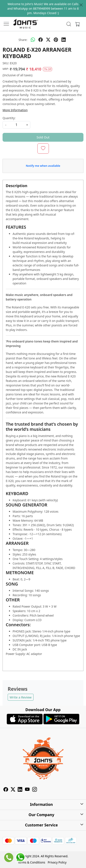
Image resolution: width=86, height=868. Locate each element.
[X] (13, 790)
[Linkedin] (20, 790)
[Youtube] (27, 790)
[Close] (81, 5)
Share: (23, 40)
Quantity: (9, 118)
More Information (15, 110)
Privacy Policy (57, 862)
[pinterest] (56, 40)
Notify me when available (43, 166)
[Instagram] (35, 790)
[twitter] (48, 40)
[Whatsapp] (33, 40)
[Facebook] (6, 790)
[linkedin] (64, 40)
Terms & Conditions (31, 862)
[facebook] (41, 40)
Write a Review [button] (21, 697)
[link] (69, 24)
